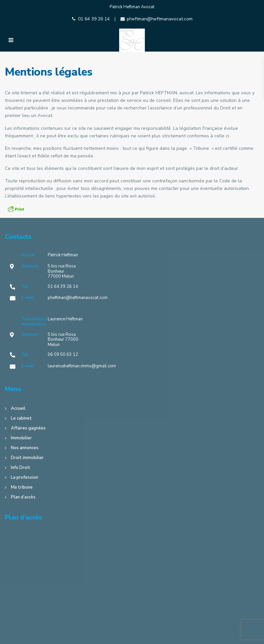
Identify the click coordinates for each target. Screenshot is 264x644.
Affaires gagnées (28, 428)
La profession (25, 477)
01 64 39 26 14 (94, 19)
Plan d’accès (23, 497)
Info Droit (21, 468)
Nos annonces (25, 448)
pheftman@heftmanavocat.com (160, 19)
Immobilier (21, 438)
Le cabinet (21, 418)
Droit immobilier (27, 458)
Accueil (18, 408)
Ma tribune (22, 487)
